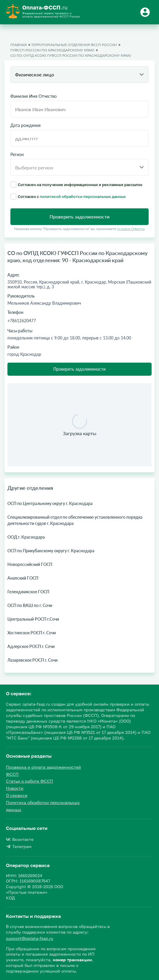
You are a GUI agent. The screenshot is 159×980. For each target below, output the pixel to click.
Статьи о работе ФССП (30, 781)
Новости (15, 788)
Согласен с (68, 196)
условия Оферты (131, 229)
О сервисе (17, 795)
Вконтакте (20, 839)
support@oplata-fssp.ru (30, 938)
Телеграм (19, 846)
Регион (17, 155)
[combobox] (79, 75)
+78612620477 (22, 321)
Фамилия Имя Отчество (34, 96)
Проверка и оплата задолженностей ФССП (43, 771)
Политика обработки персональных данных (43, 806)
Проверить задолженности (79, 369)
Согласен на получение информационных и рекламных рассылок (77, 185)
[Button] (146, 12)
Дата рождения (26, 125)
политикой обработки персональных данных (83, 196)
